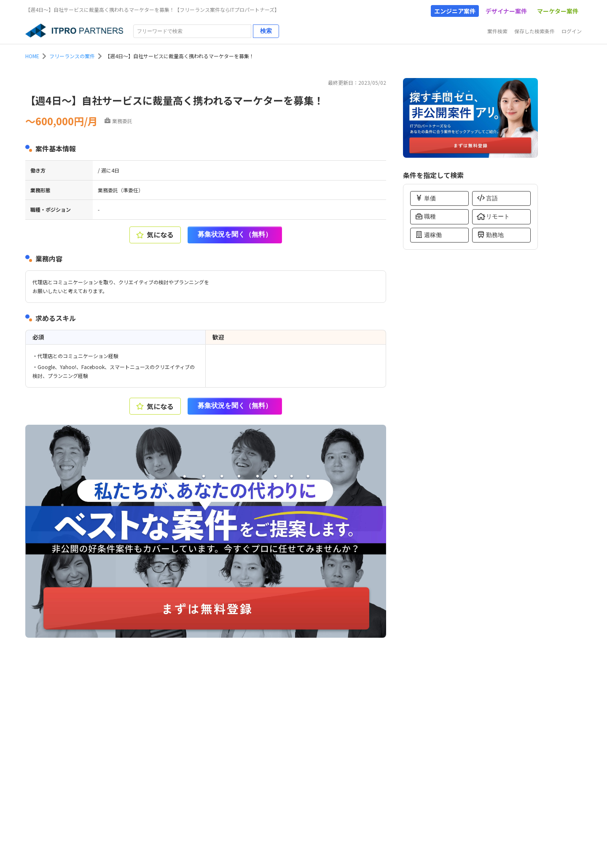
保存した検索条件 (534, 31)
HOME (32, 56)
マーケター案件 (558, 11)
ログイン (572, 31)
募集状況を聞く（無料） (235, 234)
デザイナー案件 (506, 11)
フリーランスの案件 (72, 56)
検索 (266, 31)
